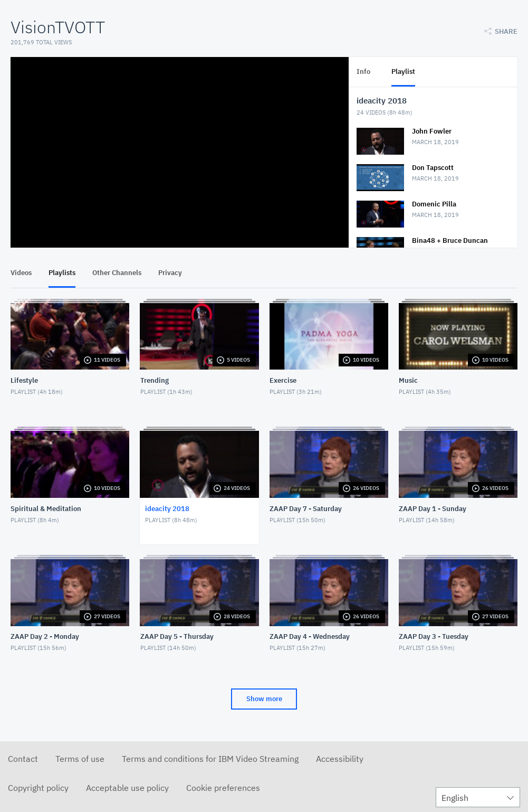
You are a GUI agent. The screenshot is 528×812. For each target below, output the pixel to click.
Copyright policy (38, 788)
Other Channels (117, 273)
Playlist (403, 72)
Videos (21, 273)
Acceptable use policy (127, 788)
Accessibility (340, 759)
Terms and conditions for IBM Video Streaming (210, 759)
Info (363, 72)
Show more (264, 699)
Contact (23, 759)
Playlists (62, 273)
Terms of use (80, 759)
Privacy (170, 273)
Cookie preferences (223, 788)
